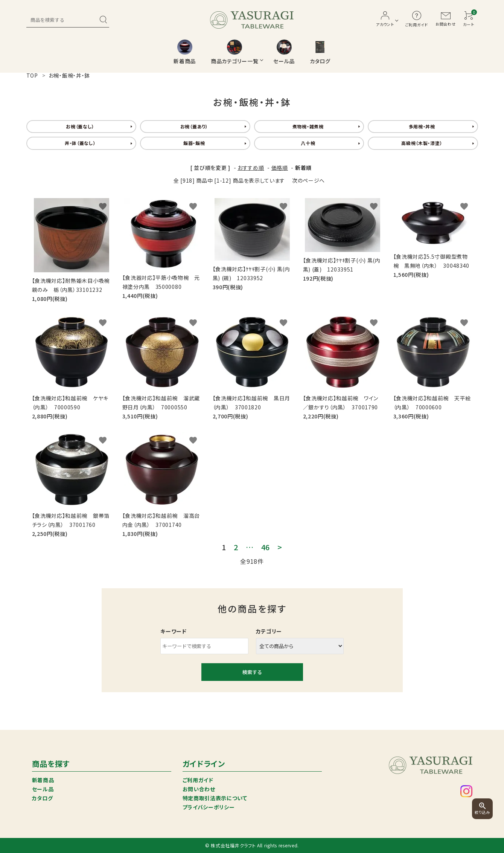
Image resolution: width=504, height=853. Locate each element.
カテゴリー (269, 631)
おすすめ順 (251, 168)
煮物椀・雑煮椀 (308, 126)
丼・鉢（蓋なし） (80, 143)
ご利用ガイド (198, 780)
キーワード (174, 631)
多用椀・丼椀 (422, 126)
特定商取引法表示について (215, 798)
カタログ (43, 798)
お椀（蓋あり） (194, 126)
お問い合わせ (199, 789)
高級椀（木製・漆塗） (422, 143)
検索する (252, 672)
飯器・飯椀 (194, 143)
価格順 (280, 168)
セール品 (43, 789)
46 (266, 547)
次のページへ (308, 180)
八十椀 (308, 143)
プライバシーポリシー (209, 807)
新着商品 (43, 780)
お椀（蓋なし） (80, 126)
